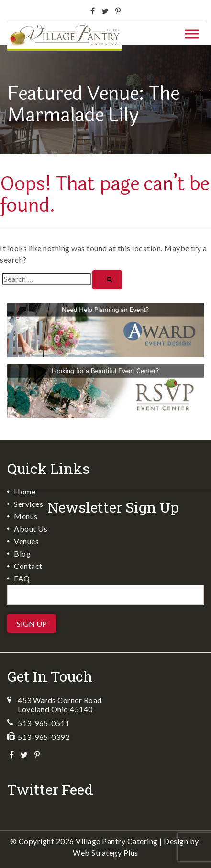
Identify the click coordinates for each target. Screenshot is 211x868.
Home (25, 491)
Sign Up (32, 624)
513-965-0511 (44, 723)
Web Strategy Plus (105, 852)
